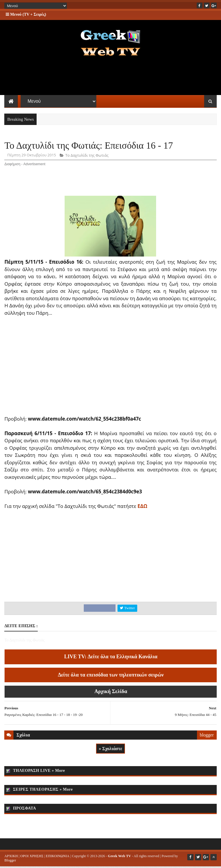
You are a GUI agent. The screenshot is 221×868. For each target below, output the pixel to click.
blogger (207, 736)
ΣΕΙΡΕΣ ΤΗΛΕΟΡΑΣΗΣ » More (43, 791)
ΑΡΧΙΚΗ (11, 857)
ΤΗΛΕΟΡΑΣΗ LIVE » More (39, 772)
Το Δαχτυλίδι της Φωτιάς (87, 157)
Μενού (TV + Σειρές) (26, 14)
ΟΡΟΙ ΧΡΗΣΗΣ (32, 857)
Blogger (10, 862)
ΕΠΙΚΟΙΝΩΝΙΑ (58, 857)
